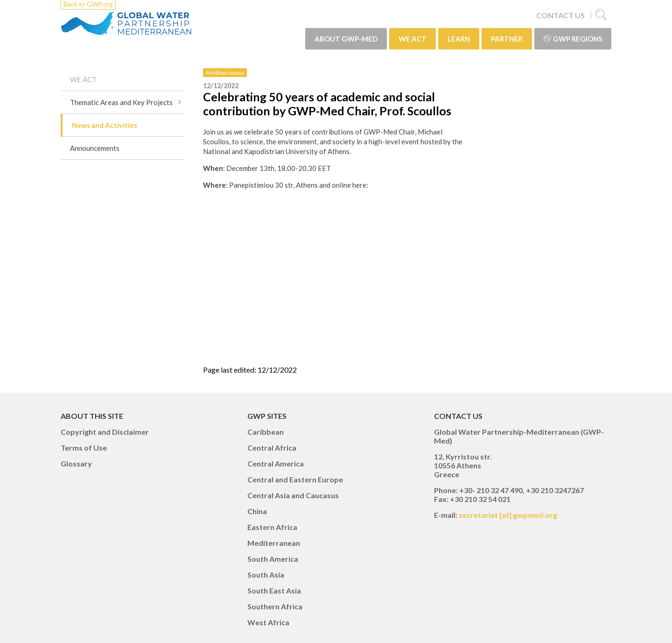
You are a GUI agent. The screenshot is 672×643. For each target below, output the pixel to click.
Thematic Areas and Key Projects (121, 102)
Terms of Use (84, 448)
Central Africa (272, 448)
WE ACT (413, 39)
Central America (276, 463)
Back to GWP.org (88, 4)
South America (273, 559)
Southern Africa (275, 606)
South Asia (266, 575)
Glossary (76, 463)
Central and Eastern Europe (295, 479)
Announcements (95, 148)
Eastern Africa (272, 527)
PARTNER (507, 39)
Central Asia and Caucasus (293, 495)
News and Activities (105, 125)
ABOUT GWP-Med (346, 39)
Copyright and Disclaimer (105, 432)
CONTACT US (560, 15)
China (257, 511)
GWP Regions (573, 39)
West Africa (268, 622)
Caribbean (266, 432)
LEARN (459, 39)
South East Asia (274, 590)
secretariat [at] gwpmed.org (508, 515)
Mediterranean (225, 73)
